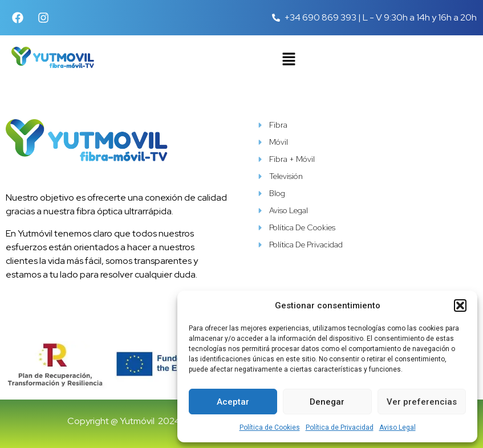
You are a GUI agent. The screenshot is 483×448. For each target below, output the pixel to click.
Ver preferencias (422, 402)
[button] (460, 306)
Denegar (327, 402)
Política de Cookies (270, 427)
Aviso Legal (397, 427)
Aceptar (233, 402)
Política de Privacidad (340, 427)
